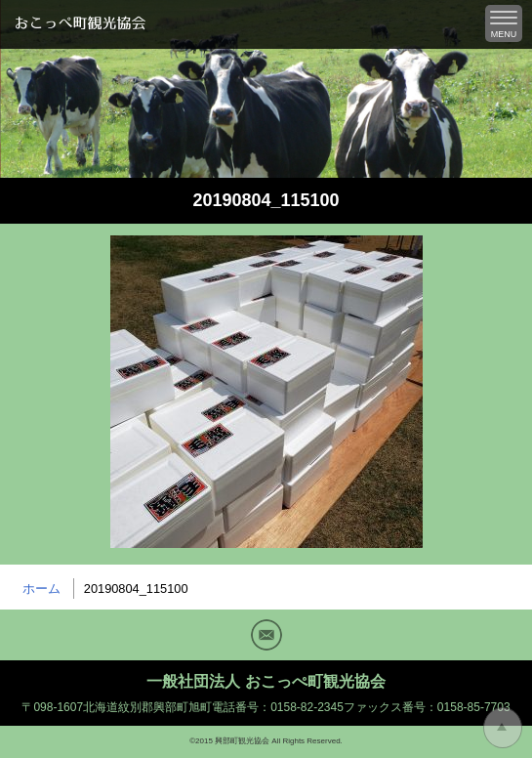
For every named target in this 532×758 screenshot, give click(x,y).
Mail (266, 635)
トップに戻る (503, 728)
